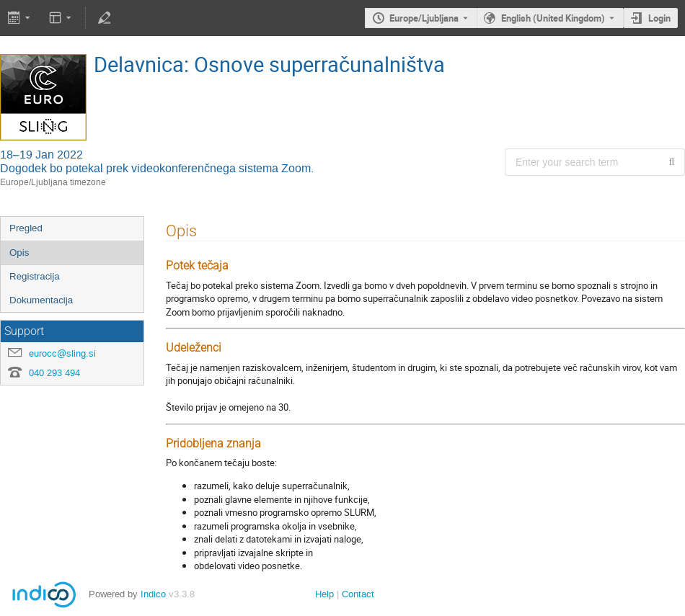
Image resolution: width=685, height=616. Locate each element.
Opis (19, 253)
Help (324, 594)
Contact (358, 594)
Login (659, 18)
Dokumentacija (41, 300)
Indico (153, 594)
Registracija (35, 276)
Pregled (26, 228)
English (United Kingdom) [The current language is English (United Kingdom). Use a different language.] (553, 18)
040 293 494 (54, 373)
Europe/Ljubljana (424, 18)
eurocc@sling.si (62, 353)
